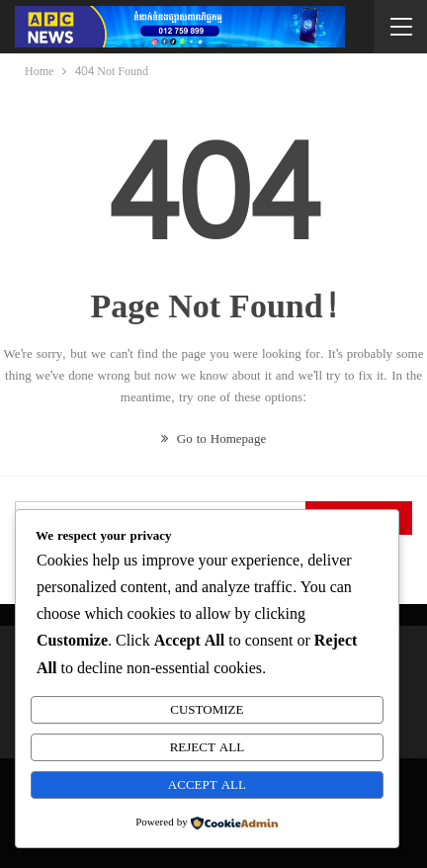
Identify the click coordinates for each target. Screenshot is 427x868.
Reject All (208, 747)
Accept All (207, 785)
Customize (207, 710)
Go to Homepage (213, 439)
